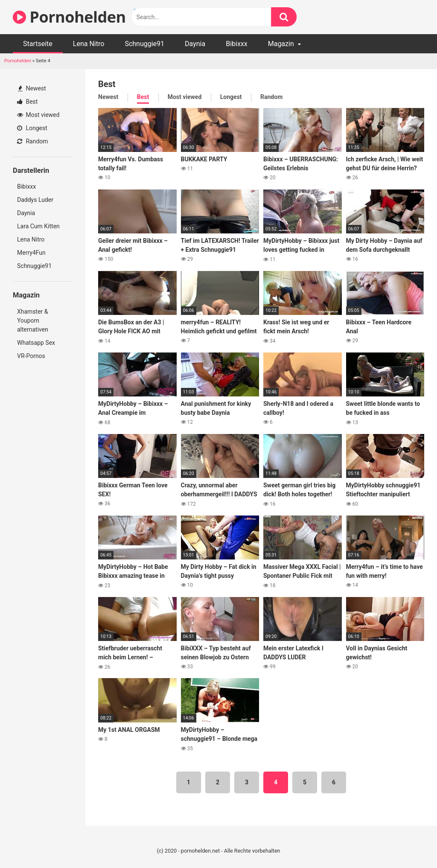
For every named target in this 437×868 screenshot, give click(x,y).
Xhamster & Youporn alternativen (33, 320)
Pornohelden (18, 61)
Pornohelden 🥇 (81, 17)
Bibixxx (237, 44)
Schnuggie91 (144, 44)
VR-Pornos (31, 356)
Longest (32, 128)
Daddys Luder (35, 200)
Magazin (281, 44)
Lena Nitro (89, 44)
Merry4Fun (31, 253)
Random (33, 141)
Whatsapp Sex (36, 343)
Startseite (38, 44)
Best (27, 102)
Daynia (195, 44)
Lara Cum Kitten (38, 226)
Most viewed (38, 115)
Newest (32, 88)
